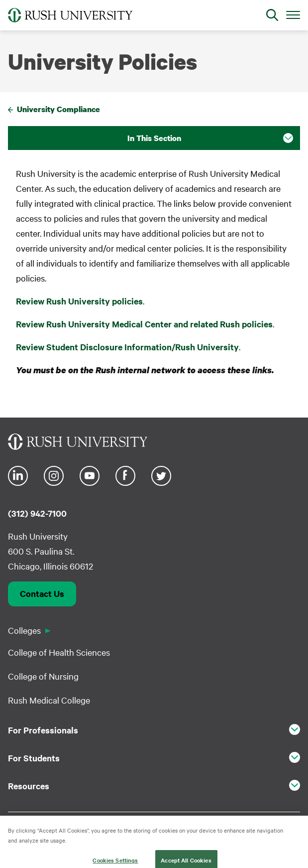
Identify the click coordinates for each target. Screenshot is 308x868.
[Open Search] (272, 15)
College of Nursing (43, 676)
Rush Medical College (49, 700)
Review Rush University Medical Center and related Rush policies (144, 324)
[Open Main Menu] (293, 14)
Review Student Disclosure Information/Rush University (127, 347)
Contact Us (42, 593)
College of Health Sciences (59, 652)
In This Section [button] (154, 138)
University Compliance (58, 109)
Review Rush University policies (79, 301)
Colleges (24, 630)
